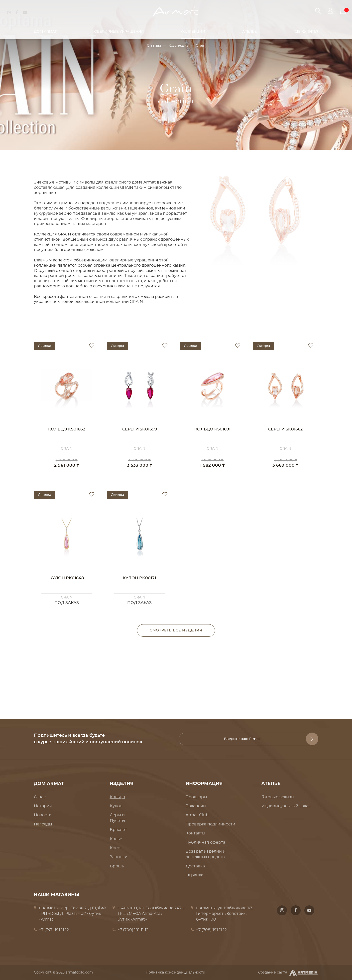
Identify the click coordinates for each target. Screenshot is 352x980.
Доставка (195, 866)
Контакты (195, 833)
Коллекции (193, 30)
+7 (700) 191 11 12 (133, 930)
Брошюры (196, 797)
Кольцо (117, 797)
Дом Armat (45, 30)
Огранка (194, 875)
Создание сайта (288, 973)
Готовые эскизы (278, 797)
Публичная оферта (205, 842)
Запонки (119, 857)
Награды (43, 824)
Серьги (117, 815)
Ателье (249, 30)
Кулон (116, 806)
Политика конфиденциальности (176, 973)
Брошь (117, 866)
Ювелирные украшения (118, 30)
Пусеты (117, 821)
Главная (154, 46)
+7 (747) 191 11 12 (54, 930)
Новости (43, 815)
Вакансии (196, 806)
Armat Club (197, 815)
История (43, 806)
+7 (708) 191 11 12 (211, 930)
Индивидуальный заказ (286, 806)
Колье (116, 839)
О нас (40, 797)
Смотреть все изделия (176, 630)
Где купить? (306, 30)
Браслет (118, 830)
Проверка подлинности (210, 824)
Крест (116, 848)
